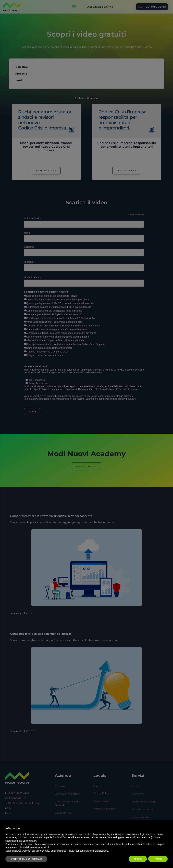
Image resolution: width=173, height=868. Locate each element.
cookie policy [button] (30, 841)
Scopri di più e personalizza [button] (26, 859)
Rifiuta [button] (138, 859)
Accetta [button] (158, 859)
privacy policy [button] (104, 834)
